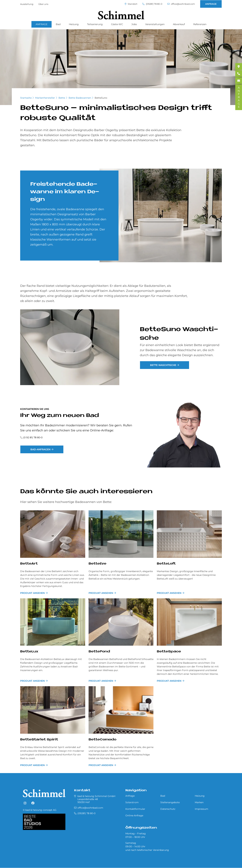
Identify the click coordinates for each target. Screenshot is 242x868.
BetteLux (29, 652)
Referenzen (200, 24)
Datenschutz (168, 809)
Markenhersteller (45, 98)
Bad (58, 24)
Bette (62, 98)
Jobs (134, 24)
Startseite (26, 98)
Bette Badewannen (80, 98)
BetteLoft (166, 564)
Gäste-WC (117, 24)
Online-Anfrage (134, 815)
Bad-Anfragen (40, 449)
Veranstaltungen (155, 24)
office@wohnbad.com (181, 4)
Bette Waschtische (163, 365)
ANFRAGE (211, 4)
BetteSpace (169, 652)
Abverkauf (179, 24)
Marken (199, 802)
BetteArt (29, 564)
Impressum (201, 809)
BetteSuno (101, 98)
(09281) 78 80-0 (152, 4)
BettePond (99, 652)
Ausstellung (27, 4)
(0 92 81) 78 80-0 (33, 437)
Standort (131, 4)
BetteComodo (102, 740)
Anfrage (130, 796)
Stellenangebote (170, 802)
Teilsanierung (95, 24)
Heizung (74, 24)
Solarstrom (132, 802)
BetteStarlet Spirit (39, 740)
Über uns (43, 4)
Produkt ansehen (32, 593)
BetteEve (97, 564)
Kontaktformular (135, 809)
